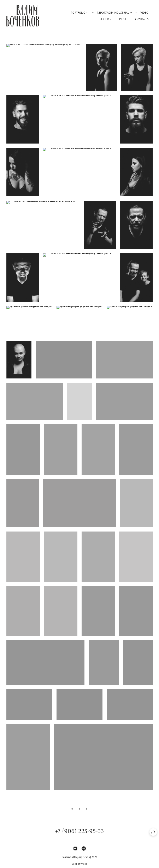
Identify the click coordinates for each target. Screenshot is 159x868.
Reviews (105, 19)
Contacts (142, 19)
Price (123, 19)
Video (144, 13)
